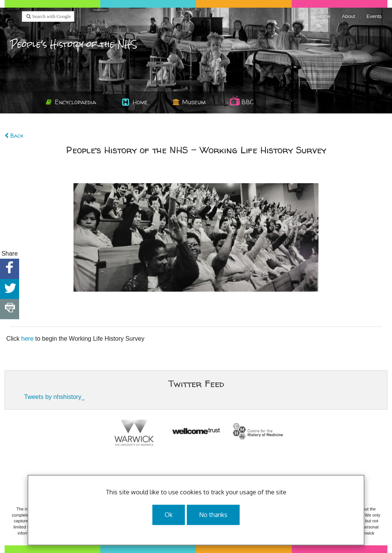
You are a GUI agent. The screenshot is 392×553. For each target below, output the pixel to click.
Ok (169, 515)
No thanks (213, 515)
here (28, 339)
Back (14, 136)
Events (374, 16)
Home (324, 16)
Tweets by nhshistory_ (54, 397)
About (348, 16)
